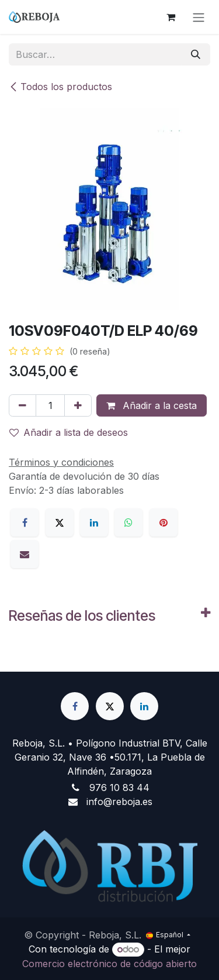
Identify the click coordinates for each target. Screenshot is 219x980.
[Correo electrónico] (25, 554)
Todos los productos (60, 87)
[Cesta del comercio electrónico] (171, 17)
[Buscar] (196, 54)
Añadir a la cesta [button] (152, 405)
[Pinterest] (164, 522)
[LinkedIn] (94, 522)
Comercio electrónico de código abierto (109, 964)
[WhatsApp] (128, 522)
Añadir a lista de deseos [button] (69, 432)
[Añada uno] (78, 405)
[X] (60, 522)
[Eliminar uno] (22, 405)
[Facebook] (25, 522)
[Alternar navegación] (199, 17)
